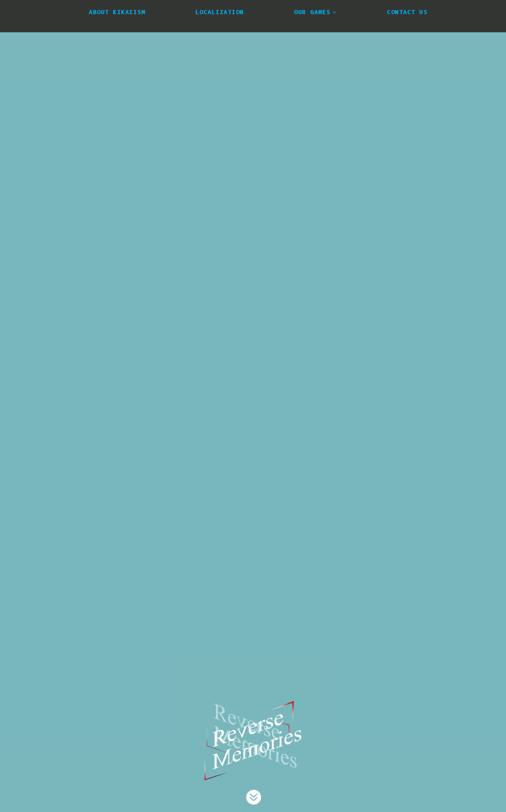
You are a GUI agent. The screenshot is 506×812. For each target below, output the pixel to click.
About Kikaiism (117, 12)
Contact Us (407, 12)
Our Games (312, 12)
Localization (220, 12)
